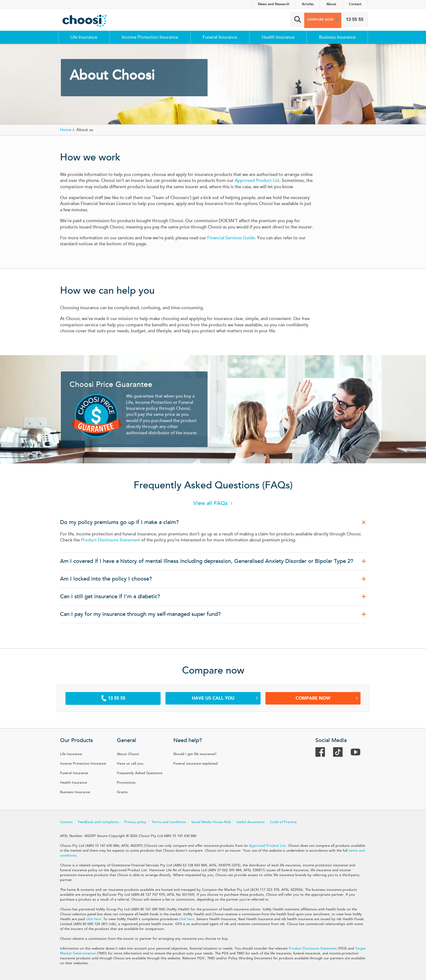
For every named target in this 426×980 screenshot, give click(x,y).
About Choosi (128, 754)
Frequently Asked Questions (140, 773)
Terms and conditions (169, 822)
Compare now (317, 19)
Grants (122, 792)
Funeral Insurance (220, 37)
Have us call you (225, 698)
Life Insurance (84, 37)
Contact (355, 4)
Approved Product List (257, 181)
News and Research (274, 4)
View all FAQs (210, 503)
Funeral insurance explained (195, 764)
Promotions (126, 783)
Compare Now (327, 698)
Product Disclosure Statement (111, 540)
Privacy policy (135, 822)
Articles (308, 4)
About (331, 4)
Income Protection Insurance (150, 37)
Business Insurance (337, 37)
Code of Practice (283, 822)
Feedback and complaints (98, 822)
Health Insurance (278, 37)
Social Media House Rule (211, 822)
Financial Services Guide (231, 238)
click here (94, 919)
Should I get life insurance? (195, 754)
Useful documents (250, 822)
